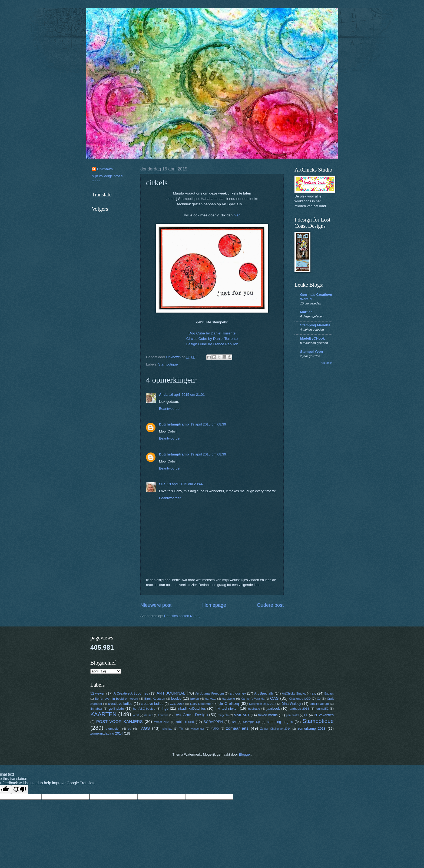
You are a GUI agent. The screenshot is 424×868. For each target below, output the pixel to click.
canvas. (211, 699)
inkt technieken (227, 708)
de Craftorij (229, 703)
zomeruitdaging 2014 (107, 733)
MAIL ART (242, 715)
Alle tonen (327, 363)
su (130, 729)
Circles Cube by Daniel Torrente (212, 339)
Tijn (181, 729)
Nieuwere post (156, 605)
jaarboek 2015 (299, 709)
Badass (329, 694)
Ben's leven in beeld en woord (117, 699)
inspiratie (254, 709)
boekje (176, 698)
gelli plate (116, 708)
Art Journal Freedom (210, 693)
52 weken (98, 693)
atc (314, 693)
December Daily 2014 (263, 704)
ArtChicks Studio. (294, 693)
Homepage (214, 605)
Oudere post (270, 605)
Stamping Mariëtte (315, 325)
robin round (185, 722)
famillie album (319, 704)
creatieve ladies (120, 704)
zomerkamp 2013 (312, 728)
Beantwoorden (170, 409)
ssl (234, 722)
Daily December (201, 704)
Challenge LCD (300, 699)
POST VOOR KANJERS (120, 721)
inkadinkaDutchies (192, 708)
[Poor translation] (20, 790)
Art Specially (264, 693)
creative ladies (152, 704)
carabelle (229, 699)
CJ (319, 699)
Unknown (105, 169)
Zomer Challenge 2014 (275, 729)
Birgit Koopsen (155, 699)
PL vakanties (324, 715)
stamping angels (280, 722)
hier (237, 215)
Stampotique (168, 364)
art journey (238, 693)
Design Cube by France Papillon (212, 344)
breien (195, 699)
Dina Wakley (291, 704)
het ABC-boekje (144, 709)
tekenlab (167, 729)
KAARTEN (103, 714)
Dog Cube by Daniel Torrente (212, 333)
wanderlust (197, 729)
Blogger (245, 754)
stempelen (113, 729)
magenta (223, 715)
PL (306, 715)
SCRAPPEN (213, 722)
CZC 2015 (177, 704)
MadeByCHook (312, 338)
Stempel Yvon (312, 352)
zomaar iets (237, 728)
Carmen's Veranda (253, 699)
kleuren (149, 715)
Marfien (306, 312)
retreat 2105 (162, 722)
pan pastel (293, 715)
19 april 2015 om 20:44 (185, 484)
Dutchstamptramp (174, 424)
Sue (162, 484)
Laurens (163, 715)
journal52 (322, 709)
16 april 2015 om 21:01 (187, 395)
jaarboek (273, 708)
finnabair (96, 709)
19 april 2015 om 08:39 (208, 424)
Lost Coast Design (191, 715)
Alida (163, 395)
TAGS (144, 728)
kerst (136, 715)
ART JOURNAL (171, 693)
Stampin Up (252, 722)
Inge (165, 708)
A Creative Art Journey (131, 693)
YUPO (215, 729)
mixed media (268, 715)
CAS (274, 698)
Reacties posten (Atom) (182, 616)
